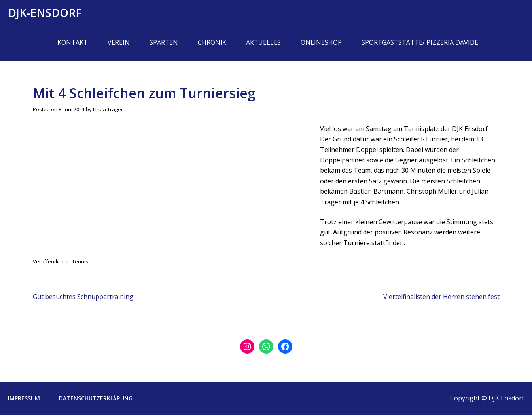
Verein (119, 42)
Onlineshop (321, 42)
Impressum (24, 398)
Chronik (212, 42)
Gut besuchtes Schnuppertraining (83, 297)
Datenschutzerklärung (96, 398)
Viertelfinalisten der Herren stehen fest (441, 297)
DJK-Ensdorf (45, 13)
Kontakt (73, 42)
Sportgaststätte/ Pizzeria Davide (420, 42)
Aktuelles (263, 42)
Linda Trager (108, 109)
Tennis (80, 261)
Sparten (164, 42)
